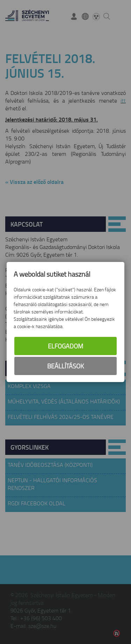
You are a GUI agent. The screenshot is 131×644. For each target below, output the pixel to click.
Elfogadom (65, 346)
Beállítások (65, 366)
